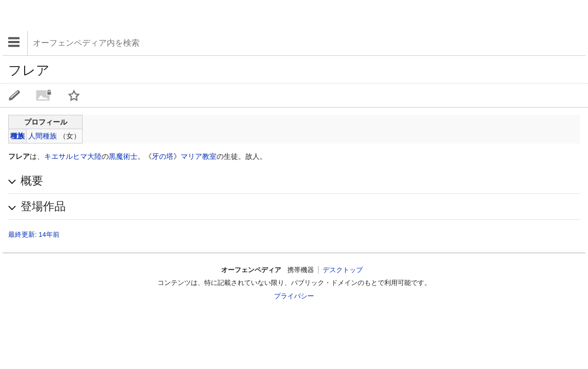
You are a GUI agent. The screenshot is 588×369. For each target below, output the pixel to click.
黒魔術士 (123, 156)
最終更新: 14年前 (34, 234)
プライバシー (294, 296)
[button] (294, 181)
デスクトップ (343, 270)
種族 (17, 136)
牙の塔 (163, 156)
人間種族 (43, 136)
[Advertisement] (85, 15)
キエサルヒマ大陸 (73, 156)
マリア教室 (199, 156)
